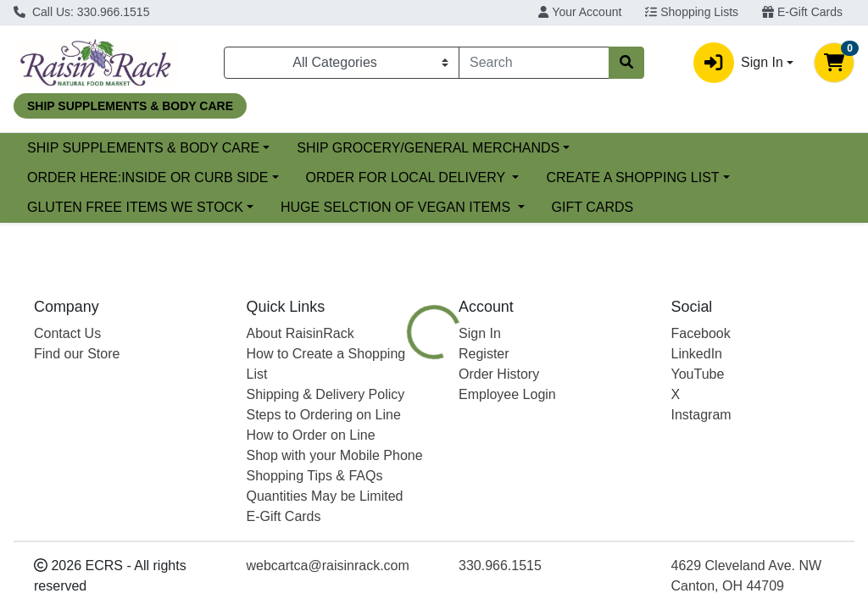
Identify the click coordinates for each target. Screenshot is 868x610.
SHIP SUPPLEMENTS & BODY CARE (281, 148)
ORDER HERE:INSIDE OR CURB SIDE (147, 177)
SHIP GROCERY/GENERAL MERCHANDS (566, 148)
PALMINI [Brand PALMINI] (557, 579)
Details (409, 458)
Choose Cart (747, 366)
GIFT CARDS (593, 207)
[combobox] (534, 63)
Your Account (580, 12)
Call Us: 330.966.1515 (81, 12)
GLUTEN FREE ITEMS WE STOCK (135, 207)
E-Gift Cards (802, 12)
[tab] (409, 458)
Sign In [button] (738, 63)
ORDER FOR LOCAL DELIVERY (408, 177)
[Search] (534, 63)
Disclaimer (565, 458)
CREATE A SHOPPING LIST (632, 177)
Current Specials (77, 148)
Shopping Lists (692, 12)
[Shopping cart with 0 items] (834, 63)
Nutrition (481, 458)
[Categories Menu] (342, 63)
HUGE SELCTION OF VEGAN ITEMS (398, 207)
